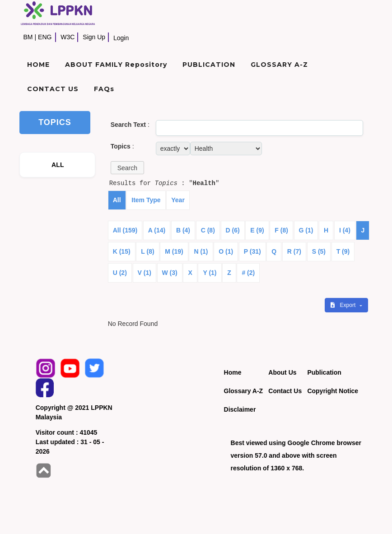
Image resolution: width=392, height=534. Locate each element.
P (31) (252, 251)
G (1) (306, 230)
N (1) (201, 251)
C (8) (208, 230)
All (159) (125, 230)
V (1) (145, 273)
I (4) (345, 230)
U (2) (120, 273)
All (117, 200)
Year (178, 200)
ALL (58, 165)
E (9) (257, 230)
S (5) (319, 251)
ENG (45, 37)
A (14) (157, 230)
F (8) (281, 230)
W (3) (170, 273)
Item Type (146, 200)
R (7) (294, 251)
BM (28, 37)
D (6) (233, 230)
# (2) (248, 273)
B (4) (183, 230)
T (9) (343, 251)
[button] (127, 168)
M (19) (174, 251)
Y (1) (210, 273)
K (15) (122, 251)
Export (344, 305)
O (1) (226, 251)
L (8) (147, 251)
